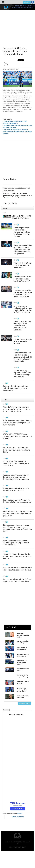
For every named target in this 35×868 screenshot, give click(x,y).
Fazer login (27, 2)
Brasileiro (6, 710)
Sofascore (20, 813)
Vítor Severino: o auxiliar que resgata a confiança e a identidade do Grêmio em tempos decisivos (17, 132)
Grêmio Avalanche (18, 817)
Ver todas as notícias (24, 704)
